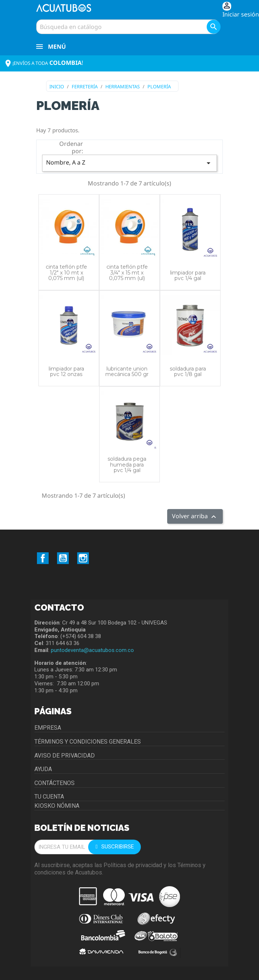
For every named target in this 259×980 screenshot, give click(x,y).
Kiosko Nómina (57, 806)
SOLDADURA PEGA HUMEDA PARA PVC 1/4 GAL (127, 465)
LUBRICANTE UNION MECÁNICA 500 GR (127, 371)
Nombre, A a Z (129, 163)
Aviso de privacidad (65, 756)
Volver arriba (195, 517)
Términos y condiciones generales (88, 742)
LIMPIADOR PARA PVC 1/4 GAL (188, 275)
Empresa (48, 728)
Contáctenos (55, 783)
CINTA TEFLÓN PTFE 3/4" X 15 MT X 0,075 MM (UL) (127, 272)
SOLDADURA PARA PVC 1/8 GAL (188, 371)
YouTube (63, 558)
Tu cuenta (49, 797)
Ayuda (43, 769)
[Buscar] (128, 27)
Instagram (83, 558)
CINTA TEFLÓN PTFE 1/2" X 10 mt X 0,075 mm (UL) (66, 272)
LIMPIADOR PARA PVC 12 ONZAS (66, 371)
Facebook (43, 558)
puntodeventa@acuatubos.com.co (92, 650)
